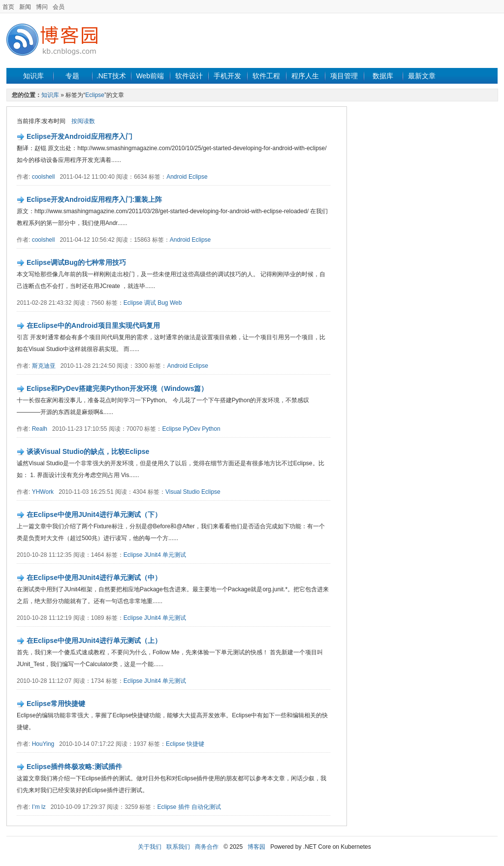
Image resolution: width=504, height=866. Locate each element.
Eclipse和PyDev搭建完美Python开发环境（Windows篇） (117, 388)
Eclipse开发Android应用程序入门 (79, 136)
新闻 (25, 7)
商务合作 (207, 847)
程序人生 (305, 76)
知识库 (33, 76)
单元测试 (174, 555)
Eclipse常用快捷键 (56, 704)
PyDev (192, 429)
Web (176, 303)
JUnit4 (153, 555)
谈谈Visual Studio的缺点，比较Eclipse (88, 451)
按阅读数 (83, 121)
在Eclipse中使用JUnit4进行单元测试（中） (94, 577)
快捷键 (195, 744)
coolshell (44, 177)
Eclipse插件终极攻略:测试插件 (74, 767)
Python (211, 429)
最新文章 (422, 76)
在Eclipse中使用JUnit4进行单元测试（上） (94, 641)
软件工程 (266, 76)
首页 (8, 7)
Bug (163, 303)
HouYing (43, 744)
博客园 (256, 847)
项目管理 (344, 76)
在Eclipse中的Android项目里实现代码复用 (93, 325)
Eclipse (95, 95)
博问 (42, 7)
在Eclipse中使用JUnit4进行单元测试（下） (94, 514)
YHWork (43, 492)
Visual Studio (183, 492)
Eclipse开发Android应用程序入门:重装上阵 (94, 199)
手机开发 (227, 76)
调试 (150, 303)
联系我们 (178, 847)
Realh (40, 429)
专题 (72, 76)
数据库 (383, 76)
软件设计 (189, 76)
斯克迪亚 (44, 366)
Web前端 (150, 76)
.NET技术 (111, 76)
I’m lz (39, 807)
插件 (184, 807)
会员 (59, 7)
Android (176, 177)
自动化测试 (206, 807)
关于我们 (150, 847)
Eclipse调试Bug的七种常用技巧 (76, 262)
